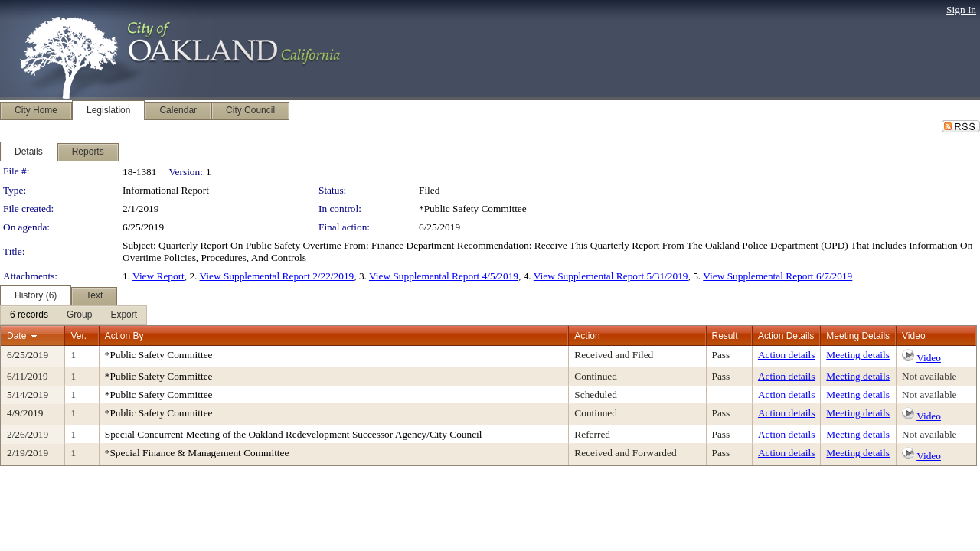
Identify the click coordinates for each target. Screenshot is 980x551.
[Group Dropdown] (79, 315)
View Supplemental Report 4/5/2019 (444, 276)
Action (587, 336)
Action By (124, 336)
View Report (158, 276)
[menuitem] (29, 315)
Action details (786, 355)
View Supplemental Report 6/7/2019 (777, 276)
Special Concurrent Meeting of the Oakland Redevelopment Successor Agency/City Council (294, 434)
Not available (929, 376)
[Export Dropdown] (124, 315)
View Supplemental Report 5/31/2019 (611, 276)
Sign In (961, 10)
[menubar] (73, 315)
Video (929, 358)
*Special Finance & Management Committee (197, 453)
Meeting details (858, 355)
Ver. (78, 336)
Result (725, 336)
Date (16, 336)
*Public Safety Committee (473, 209)
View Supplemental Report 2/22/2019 (277, 276)
